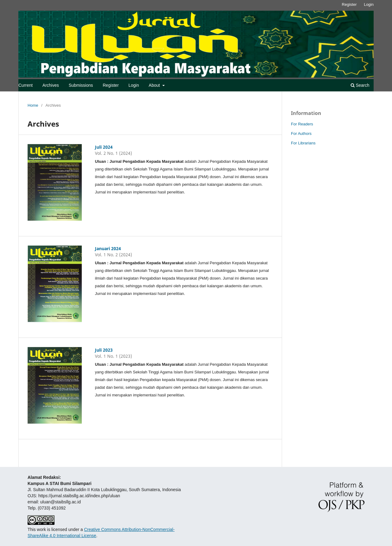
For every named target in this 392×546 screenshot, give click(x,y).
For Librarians (303, 143)
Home (33, 105)
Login (134, 85)
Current (26, 85)
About (155, 85)
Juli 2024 (104, 147)
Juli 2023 (104, 350)
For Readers (302, 124)
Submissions (81, 85)
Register (111, 85)
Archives (51, 85)
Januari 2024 (108, 248)
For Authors (301, 134)
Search (360, 85)
